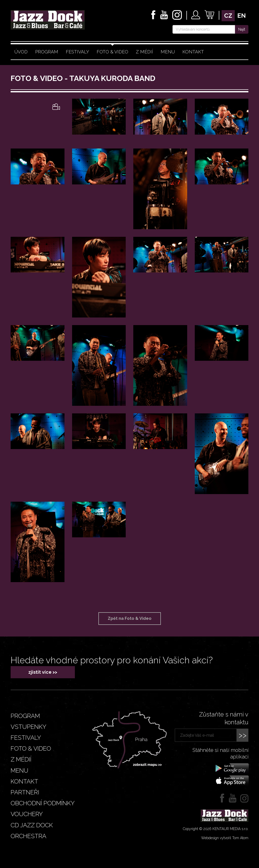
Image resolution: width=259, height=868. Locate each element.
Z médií (144, 52)
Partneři (25, 792)
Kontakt (193, 52)
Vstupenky (28, 727)
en (242, 16)
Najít (242, 29)
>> (243, 735)
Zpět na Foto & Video (130, 618)
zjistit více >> (43, 672)
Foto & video (112, 52)
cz (228, 16)
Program (47, 52)
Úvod (21, 52)
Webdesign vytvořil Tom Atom (225, 838)
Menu (168, 52)
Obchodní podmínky (43, 803)
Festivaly (77, 52)
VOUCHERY (27, 814)
